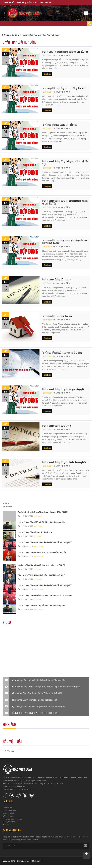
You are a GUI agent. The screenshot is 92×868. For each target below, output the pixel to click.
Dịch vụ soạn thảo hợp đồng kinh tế (57, 426)
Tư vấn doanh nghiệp (13, 819)
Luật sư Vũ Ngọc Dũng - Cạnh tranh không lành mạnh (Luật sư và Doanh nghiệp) (38, 680)
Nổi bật (6, 504)
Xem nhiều (7, 506)
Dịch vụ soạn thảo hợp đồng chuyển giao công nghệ (63, 389)
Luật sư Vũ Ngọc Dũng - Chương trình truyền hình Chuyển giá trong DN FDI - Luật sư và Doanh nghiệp (46, 687)
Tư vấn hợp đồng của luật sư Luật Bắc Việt (60, 125)
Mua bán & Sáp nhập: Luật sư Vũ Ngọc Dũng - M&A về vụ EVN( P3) (42, 565)
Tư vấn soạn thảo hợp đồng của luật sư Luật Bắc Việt (64, 88)
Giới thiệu (8, 807)
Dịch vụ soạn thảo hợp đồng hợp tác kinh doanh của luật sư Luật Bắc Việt (65, 202)
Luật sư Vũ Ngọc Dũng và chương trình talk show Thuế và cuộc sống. (42, 552)
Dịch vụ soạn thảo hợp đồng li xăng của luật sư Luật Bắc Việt (65, 163)
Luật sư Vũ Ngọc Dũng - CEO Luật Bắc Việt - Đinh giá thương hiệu (41, 522)
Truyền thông (10, 822)
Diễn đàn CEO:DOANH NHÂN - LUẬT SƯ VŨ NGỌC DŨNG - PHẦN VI (41, 575)
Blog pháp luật (10, 810)
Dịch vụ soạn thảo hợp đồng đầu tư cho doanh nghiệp (64, 462)
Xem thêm (47, 74)
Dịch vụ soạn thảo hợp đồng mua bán (57, 279)
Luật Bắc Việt (8, 751)
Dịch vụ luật (9, 813)
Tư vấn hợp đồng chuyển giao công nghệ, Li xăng (62, 353)
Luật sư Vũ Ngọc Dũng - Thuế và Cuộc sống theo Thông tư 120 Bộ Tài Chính (45, 595)
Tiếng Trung (45, 3)
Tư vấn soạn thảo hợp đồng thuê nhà (57, 316)
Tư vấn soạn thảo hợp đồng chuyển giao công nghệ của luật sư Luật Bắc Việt (65, 241)
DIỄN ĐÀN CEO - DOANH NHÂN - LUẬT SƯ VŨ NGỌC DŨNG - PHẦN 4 (35, 713)
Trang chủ (9, 3)
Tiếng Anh (32, 3)
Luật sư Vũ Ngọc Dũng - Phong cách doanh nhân (35, 532)
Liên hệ (21, 3)
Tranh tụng (9, 816)
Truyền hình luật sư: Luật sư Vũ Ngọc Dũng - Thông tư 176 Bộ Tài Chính (43, 512)
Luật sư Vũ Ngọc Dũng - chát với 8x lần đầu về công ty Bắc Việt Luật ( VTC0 (45, 542)
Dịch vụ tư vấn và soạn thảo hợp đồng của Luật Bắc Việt (65, 52)
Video (7, 825)
